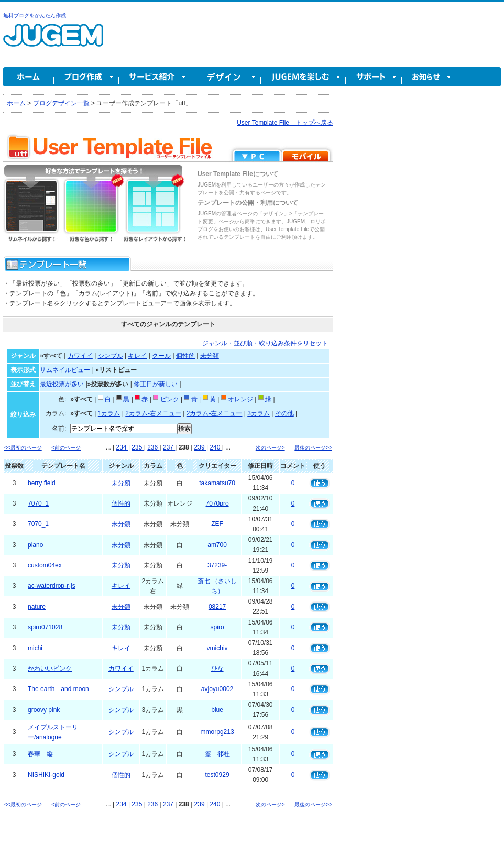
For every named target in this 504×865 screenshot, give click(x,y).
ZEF (217, 524)
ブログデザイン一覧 (61, 103)
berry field (42, 483)
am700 (217, 545)
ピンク (166, 399)
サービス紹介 (155, 77)
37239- (217, 565)
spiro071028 (45, 627)
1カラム (109, 413)
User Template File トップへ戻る (285, 123)
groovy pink (44, 710)
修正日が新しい (156, 384)
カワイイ (80, 356)
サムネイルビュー (65, 370)
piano (35, 545)
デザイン (226, 77)
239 (200, 447)
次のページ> (270, 448)
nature (37, 607)
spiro (217, 627)
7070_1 (38, 503)
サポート (374, 77)
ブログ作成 (86, 77)
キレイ (137, 356)
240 (216, 447)
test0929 (217, 775)
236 (153, 447)
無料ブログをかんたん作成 (35, 15)
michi (35, 648)
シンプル (111, 356)
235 (138, 447)
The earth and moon (58, 689)
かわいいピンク (50, 669)
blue (217, 710)
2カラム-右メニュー (153, 413)
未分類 (210, 356)
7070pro (217, 503)
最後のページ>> (313, 448)
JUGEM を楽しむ (303, 77)
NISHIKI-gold (46, 775)
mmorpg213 (217, 732)
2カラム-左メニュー (215, 413)
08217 (217, 607)
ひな (217, 669)
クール (161, 356)
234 (122, 447)
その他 (284, 413)
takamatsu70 (217, 483)
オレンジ (237, 399)
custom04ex (45, 565)
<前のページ (66, 448)
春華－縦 (40, 754)
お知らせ (429, 77)
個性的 (185, 356)
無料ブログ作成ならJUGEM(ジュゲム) (53, 41)
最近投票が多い (62, 384)
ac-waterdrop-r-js (52, 586)
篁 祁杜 (217, 754)
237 (169, 447)
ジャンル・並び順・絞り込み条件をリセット (265, 343)
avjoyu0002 (217, 689)
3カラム (259, 413)
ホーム (29, 77)
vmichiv (217, 648)
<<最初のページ (23, 448)
